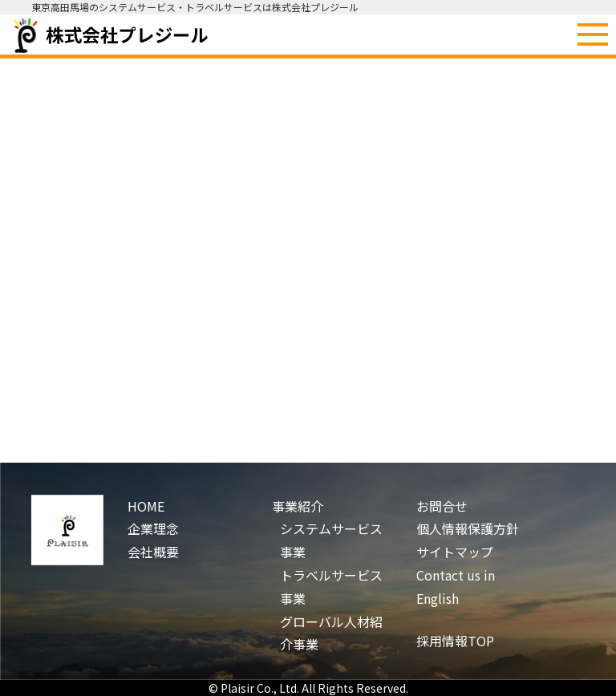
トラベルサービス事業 (331, 587)
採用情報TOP (455, 641)
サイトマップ (455, 552)
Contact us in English (456, 587)
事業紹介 (298, 506)
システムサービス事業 (331, 540)
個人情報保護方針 (468, 528)
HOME (146, 506)
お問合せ (442, 506)
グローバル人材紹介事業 (331, 633)
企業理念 (153, 528)
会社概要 (153, 552)
